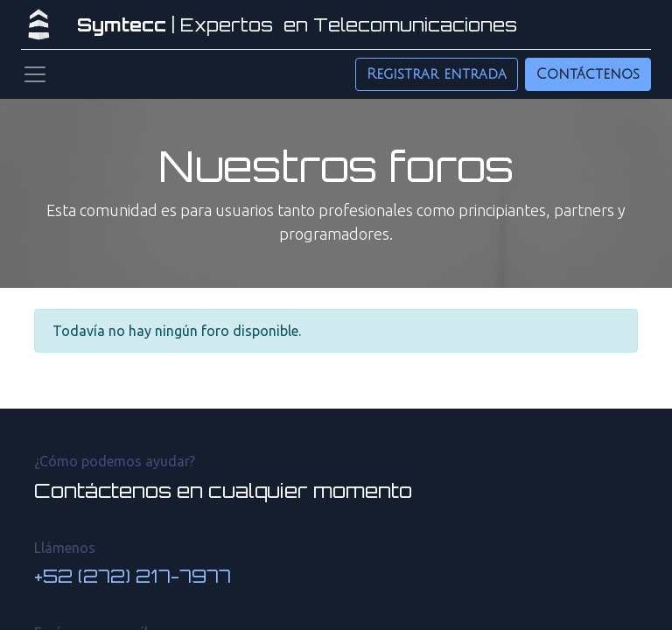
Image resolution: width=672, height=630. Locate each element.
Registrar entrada (437, 74)
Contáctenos (588, 74)
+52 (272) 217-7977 (133, 576)
